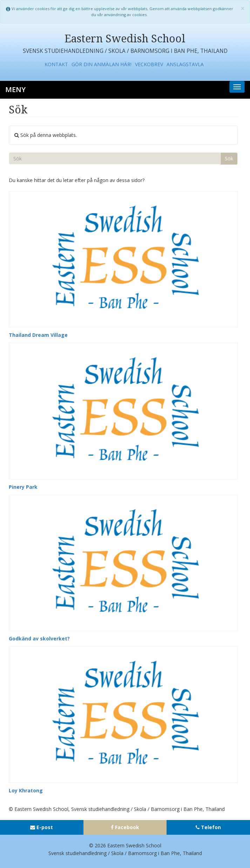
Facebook (127, 827)
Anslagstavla (185, 64)
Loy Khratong (26, 790)
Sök (229, 158)
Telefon (211, 827)
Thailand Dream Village (38, 335)
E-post (45, 827)
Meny (15, 89)
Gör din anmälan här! (102, 64)
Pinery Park (23, 487)
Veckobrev (149, 64)
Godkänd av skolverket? (39, 638)
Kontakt (56, 64)
